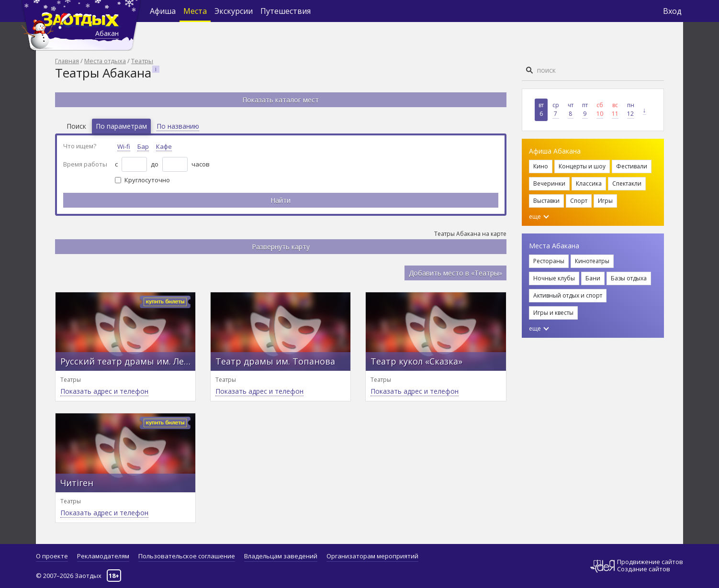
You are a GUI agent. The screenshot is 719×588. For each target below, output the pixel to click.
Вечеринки (549, 183)
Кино (541, 166)
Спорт (579, 201)
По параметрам (121, 126)
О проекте (52, 556)
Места (195, 11)
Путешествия (286, 11)
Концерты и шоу (582, 166)
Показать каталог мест (281, 100)
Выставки (546, 201)
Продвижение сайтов (650, 562)
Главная (67, 61)
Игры (605, 201)
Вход (672, 11)
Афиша (163, 11)
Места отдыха (105, 61)
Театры (142, 61)
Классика (589, 183)
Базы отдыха (629, 278)
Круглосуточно (147, 180)
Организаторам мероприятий (372, 556)
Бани (593, 278)
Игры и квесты (553, 313)
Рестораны (549, 261)
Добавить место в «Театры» (455, 273)
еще (539, 216)
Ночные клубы (554, 278)
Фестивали (632, 166)
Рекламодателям (103, 556)
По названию (178, 126)
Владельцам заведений (281, 556)
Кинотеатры (592, 261)
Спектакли (627, 183)
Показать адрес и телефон (104, 391)
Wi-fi (124, 146)
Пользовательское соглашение (187, 556)
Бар (143, 146)
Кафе (164, 146)
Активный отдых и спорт (568, 295)
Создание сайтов (644, 569)
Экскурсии (234, 11)
